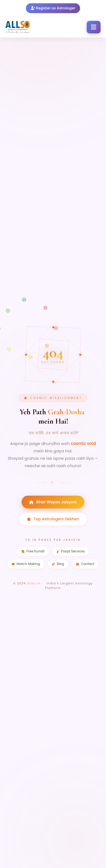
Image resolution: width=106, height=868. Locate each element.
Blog (58, 565)
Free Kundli (33, 552)
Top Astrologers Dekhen (53, 519)
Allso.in (34, 585)
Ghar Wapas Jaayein (53, 502)
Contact (85, 565)
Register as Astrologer (53, 8)
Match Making (26, 565)
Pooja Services (71, 552)
